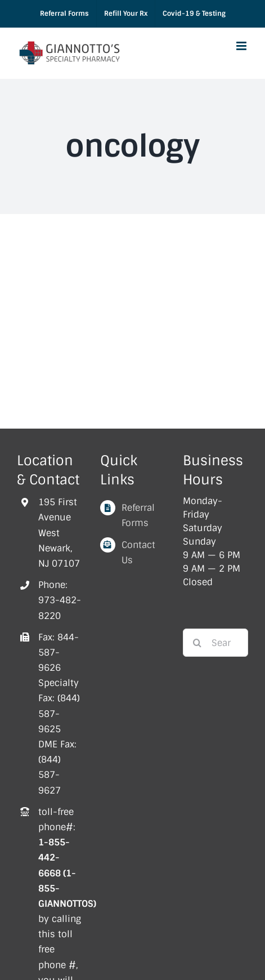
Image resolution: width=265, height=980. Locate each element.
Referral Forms (138, 515)
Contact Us (138, 553)
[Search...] (215, 643)
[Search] (197, 643)
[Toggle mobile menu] (242, 46)
